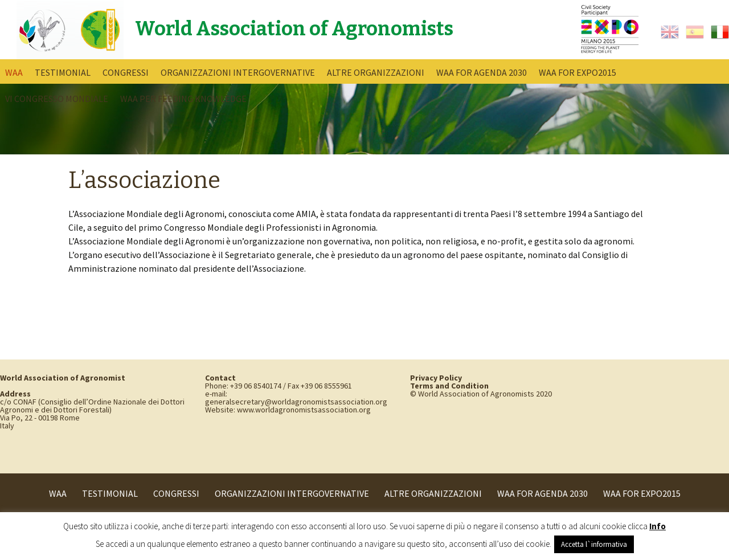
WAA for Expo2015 (578, 72)
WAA (14, 72)
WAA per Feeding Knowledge (183, 99)
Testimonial (63, 72)
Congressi (126, 72)
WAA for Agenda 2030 (482, 72)
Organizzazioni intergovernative (238, 72)
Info (658, 526)
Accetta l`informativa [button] (594, 544)
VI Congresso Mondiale (57, 99)
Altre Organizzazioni (376, 72)
